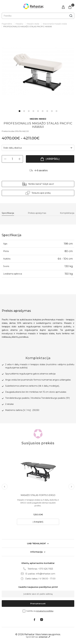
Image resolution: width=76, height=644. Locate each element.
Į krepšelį (53, 159)
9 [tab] (56, 111)
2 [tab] (24, 111)
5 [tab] (38, 111)
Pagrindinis (7, 24)
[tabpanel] (38, 71)
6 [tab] (43, 111)
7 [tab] (47, 111)
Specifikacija (8, 213)
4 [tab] (33, 111)
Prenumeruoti (38, 604)
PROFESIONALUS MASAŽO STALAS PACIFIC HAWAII (28, 26)
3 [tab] (29, 111)
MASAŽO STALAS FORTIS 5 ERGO (38, 495)
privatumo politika (45, 611)
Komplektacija (67, 213)
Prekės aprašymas (37, 213)
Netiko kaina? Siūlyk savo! (41, 184)
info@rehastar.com (46, 574)
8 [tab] (52, 111)
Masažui (19, 24)
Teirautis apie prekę (41, 193)
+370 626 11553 (46, 569)
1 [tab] (20, 111)
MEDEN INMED (38, 119)
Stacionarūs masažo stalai (55, 24)
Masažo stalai (33, 24)
